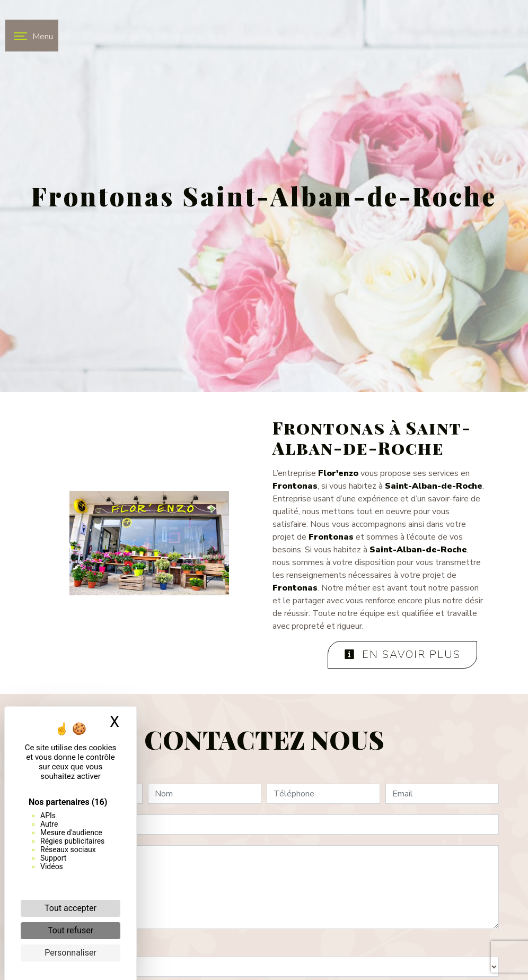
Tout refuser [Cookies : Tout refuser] (71, 930)
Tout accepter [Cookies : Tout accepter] (71, 908)
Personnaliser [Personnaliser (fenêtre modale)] (71, 953)
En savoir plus (402, 654)
